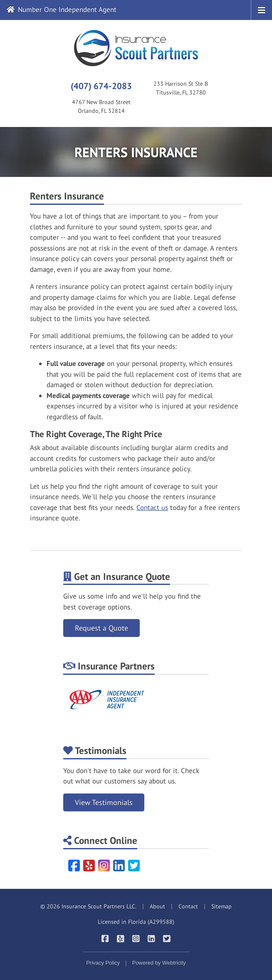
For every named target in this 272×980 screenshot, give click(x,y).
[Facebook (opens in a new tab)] (74, 866)
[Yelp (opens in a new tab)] (89, 866)
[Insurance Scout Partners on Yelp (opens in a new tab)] (121, 938)
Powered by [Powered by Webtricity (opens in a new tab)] (159, 963)
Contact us (152, 507)
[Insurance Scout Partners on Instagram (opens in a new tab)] (136, 938)
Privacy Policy (103, 963)
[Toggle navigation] (262, 10)
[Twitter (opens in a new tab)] (134, 866)
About (157, 906)
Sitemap (221, 906)
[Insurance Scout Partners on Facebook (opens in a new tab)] (105, 938)
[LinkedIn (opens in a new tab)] (119, 866)
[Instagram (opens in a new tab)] (104, 866)
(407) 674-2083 (101, 86)
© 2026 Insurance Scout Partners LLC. (88, 906)
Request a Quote (101, 628)
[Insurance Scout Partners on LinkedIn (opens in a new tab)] (152, 938)
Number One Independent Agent (62, 10)
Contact (188, 906)
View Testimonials (104, 802)
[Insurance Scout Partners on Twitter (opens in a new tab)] (167, 938)
